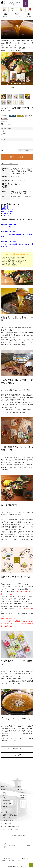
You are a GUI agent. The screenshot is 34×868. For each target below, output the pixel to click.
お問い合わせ (21, 861)
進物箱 (4, 789)
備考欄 (3, 140)
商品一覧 (4, 786)
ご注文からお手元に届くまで (10, 815)
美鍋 (4, 795)
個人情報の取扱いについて (24, 858)
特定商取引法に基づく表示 (8, 861)
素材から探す (6, 806)
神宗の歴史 (23, 792)
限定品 (4, 798)
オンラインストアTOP (7, 858)
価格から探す (6, 801)
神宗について (23, 786)
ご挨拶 (21, 789)
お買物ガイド (6, 818)
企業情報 (22, 798)
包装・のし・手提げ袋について (11, 821)
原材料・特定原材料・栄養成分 (11, 829)
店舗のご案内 (23, 795)
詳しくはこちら (15, 184)
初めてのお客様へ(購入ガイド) (11, 826)
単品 (4, 792)
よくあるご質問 (7, 823)
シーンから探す (7, 804)
